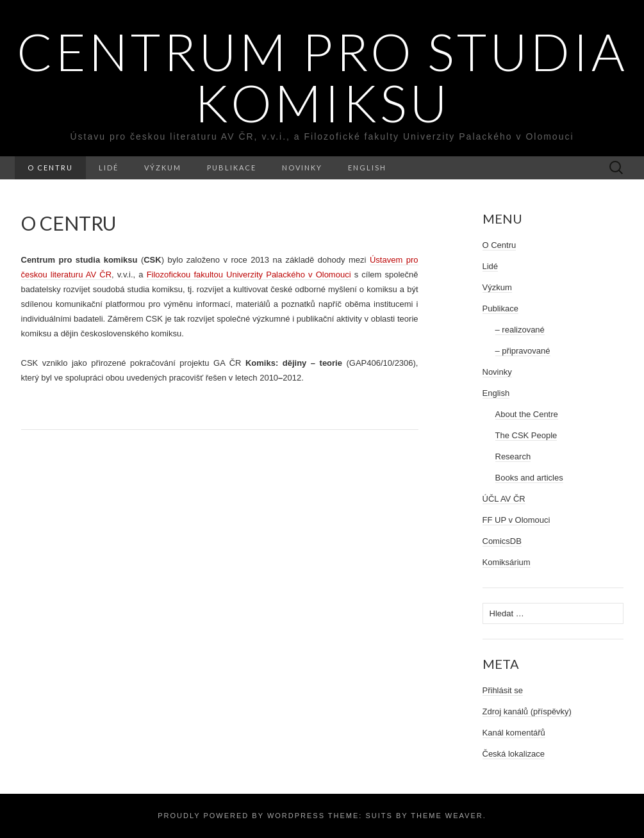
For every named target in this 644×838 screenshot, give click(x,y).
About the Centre (527, 414)
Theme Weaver (447, 816)
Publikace (232, 168)
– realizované (520, 330)
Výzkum (163, 168)
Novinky (302, 168)
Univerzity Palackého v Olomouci (249, 275)
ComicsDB (502, 541)
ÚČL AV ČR (504, 499)
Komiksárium (507, 562)
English (367, 168)
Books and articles (529, 478)
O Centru (50, 168)
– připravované (523, 351)
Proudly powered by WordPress (241, 816)
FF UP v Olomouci (516, 520)
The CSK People (526, 435)
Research (513, 456)
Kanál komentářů (514, 733)
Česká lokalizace (514, 754)
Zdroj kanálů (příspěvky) (527, 711)
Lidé (109, 168)
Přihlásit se (503, 690)
